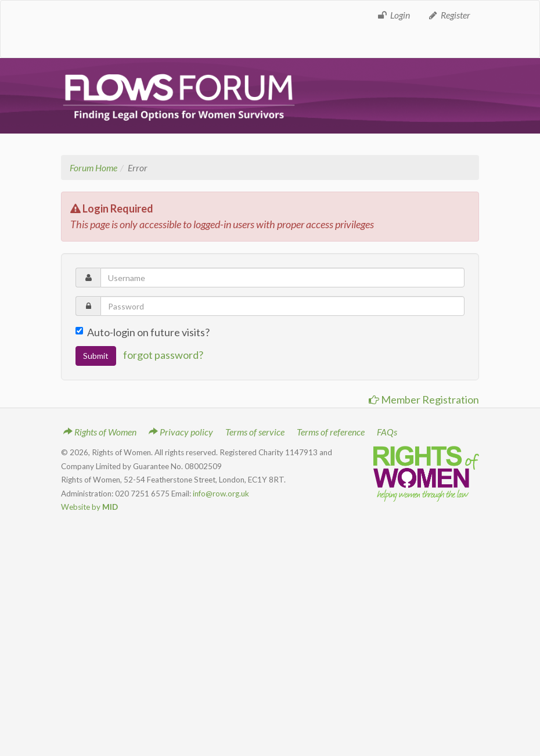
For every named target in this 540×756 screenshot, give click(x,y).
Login (393, 15)
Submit (96, 356)
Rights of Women (100, 432)
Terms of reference (331, 432)
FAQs (387, 432)
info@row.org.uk (221, 494)
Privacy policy (181, 432)
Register (449, 15)
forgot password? (163, 355)
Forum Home (93, 168)
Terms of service (255, 432)
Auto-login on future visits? (143, 332)
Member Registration (424, 399)
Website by (89, 507)
